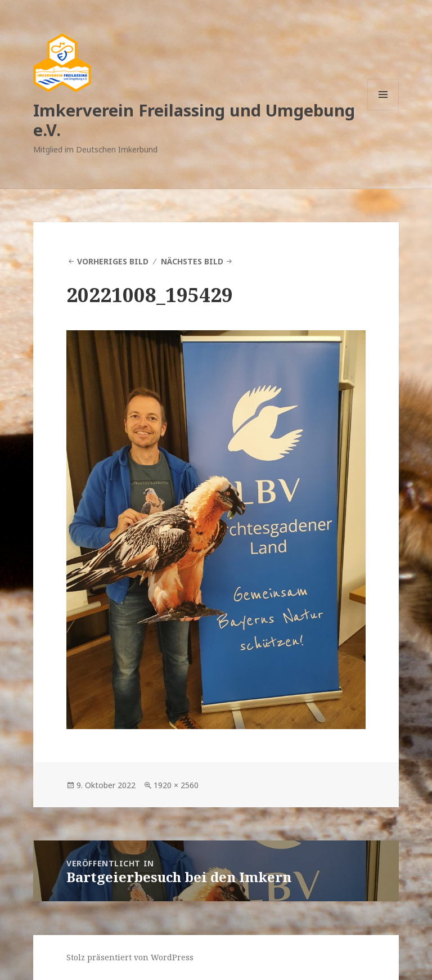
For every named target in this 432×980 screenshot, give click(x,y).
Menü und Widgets (383, 110)
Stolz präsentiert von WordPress (130, 957)
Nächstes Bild (192, 261)
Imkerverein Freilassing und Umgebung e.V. (194, 120)
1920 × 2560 (176, 785)
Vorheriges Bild (113, 261)
